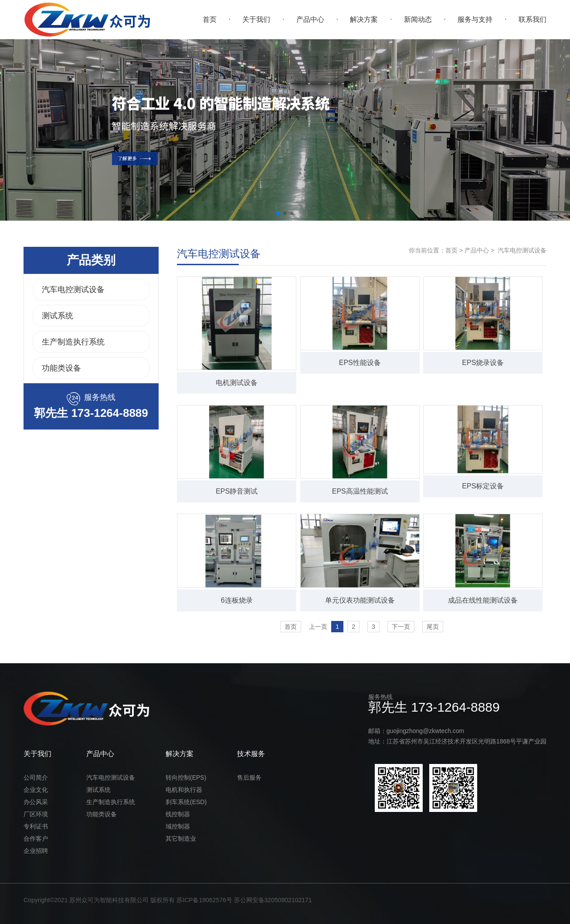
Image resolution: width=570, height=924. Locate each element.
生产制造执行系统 (73, 342)
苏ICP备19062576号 (204, 900)
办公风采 (36, 802)
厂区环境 (36, 814)
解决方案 (364, 19)
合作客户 (36, 839)
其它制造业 (181, 839)
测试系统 (58, 316)
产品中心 (310, 19)
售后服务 (249, 777)
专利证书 (36, 826)
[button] (278, 213)
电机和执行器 (184, 790)
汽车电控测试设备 (73, 290)
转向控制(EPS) (186, 777)
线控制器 (178, 814)
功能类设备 (61, 368)
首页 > (454, 250)
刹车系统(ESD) (186, 802)
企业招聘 (36, 851)
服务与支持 (475, 19)
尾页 (433, 627)
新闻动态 (418, 19)
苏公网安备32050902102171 (273, 900)
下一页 (401, 627)
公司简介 (36, 777)
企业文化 (36, 790)
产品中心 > (478, 250)
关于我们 (256, 19)
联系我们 (533, 19)
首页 (210, 19)
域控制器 (178, 826)
